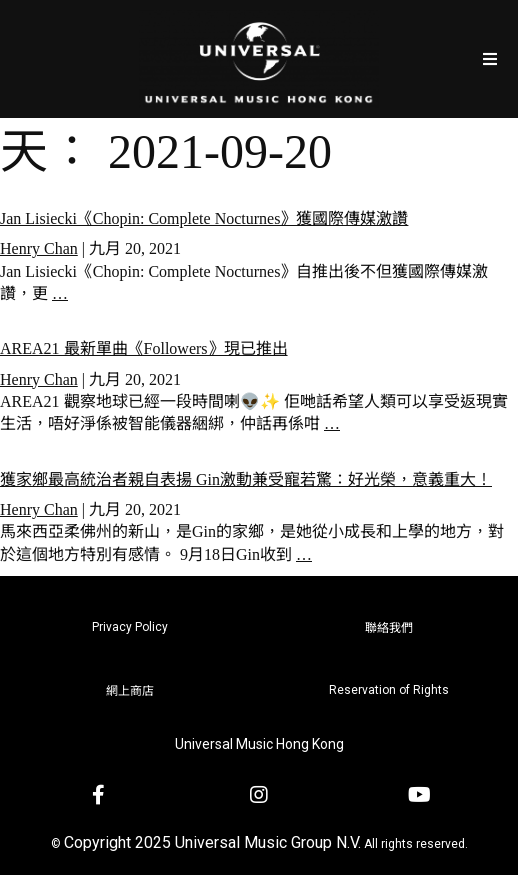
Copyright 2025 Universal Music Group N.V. (212, 842)
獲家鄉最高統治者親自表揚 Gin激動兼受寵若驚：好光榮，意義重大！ (246, 479)
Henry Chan (39, 248)
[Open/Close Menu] (490, 58)
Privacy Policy (130, 627)
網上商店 (130, 691)
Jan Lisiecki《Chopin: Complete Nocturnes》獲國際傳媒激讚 (204, 218)
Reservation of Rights (389, 690)
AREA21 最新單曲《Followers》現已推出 (144, 348)
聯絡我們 (389, 628)
